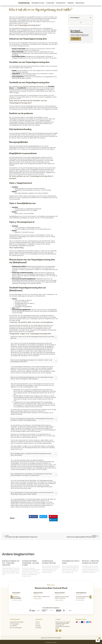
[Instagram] (60, 630)
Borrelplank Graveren (38, 3)
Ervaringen (38, 625)
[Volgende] (91, 596)
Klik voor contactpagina (16, 627)
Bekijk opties (76, 39)
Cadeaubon (71, 3)
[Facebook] (57, 630)
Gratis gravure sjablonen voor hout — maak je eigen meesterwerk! (11, 562)
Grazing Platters (61, 3)
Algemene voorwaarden (47, 637)
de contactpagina (60, 625)
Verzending (38, 627)
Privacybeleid (58, 637)
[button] (34, 337)
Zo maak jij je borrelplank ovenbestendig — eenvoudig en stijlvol (30, 562)
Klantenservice (80, 3)
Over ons (38, 623)
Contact (38, 621)
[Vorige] (11, 596)
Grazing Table (50, 3)
